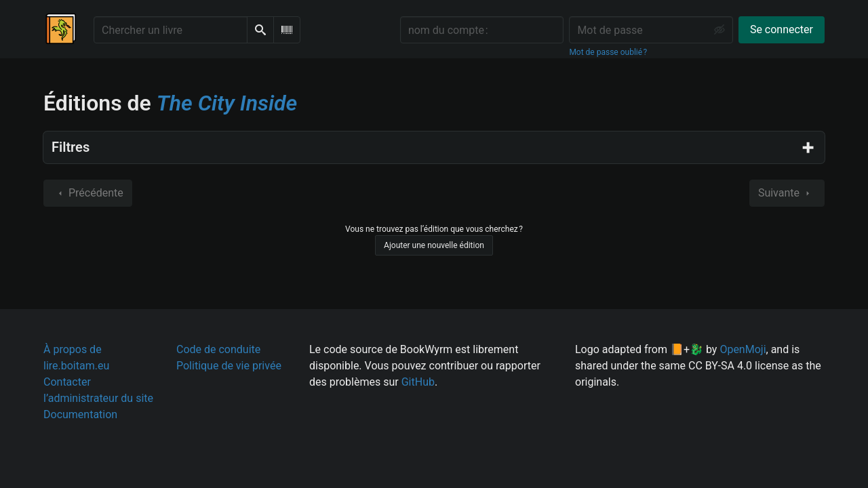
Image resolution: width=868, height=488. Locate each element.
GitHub (418, 382)
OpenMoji (743, 349)
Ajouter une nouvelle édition (434, 245)
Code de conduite (218, 349)
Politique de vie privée (229, 366)
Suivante (787, 193)
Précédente (88, 193)
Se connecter (782, 29)
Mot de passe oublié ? (608, 52)
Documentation (80, 414)
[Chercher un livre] (171, 30)
